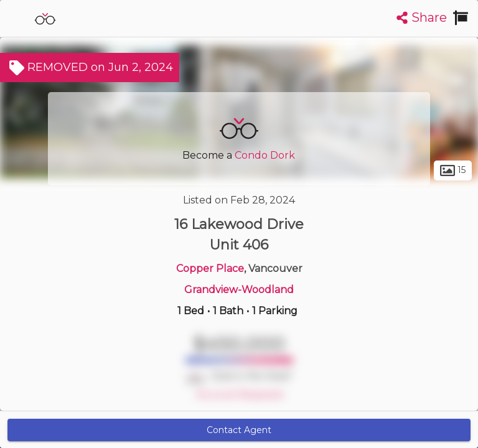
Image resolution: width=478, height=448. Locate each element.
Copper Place (210, 268)
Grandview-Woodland (239, 290)
